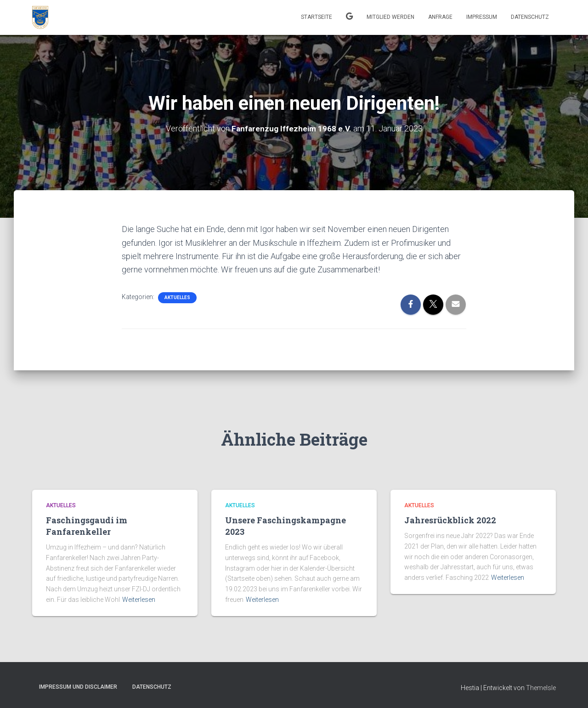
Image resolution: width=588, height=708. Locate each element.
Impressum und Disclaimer (78, 687)
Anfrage (440, 17)
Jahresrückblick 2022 (450, 520)
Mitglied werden (390, 17)
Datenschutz (530, 17)
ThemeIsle (541, 688)
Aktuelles (177, 297)
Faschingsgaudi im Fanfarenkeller (87, 526)
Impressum (482, 17)
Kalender (349, 17)
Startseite (317, 17)
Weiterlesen (139, 599)
